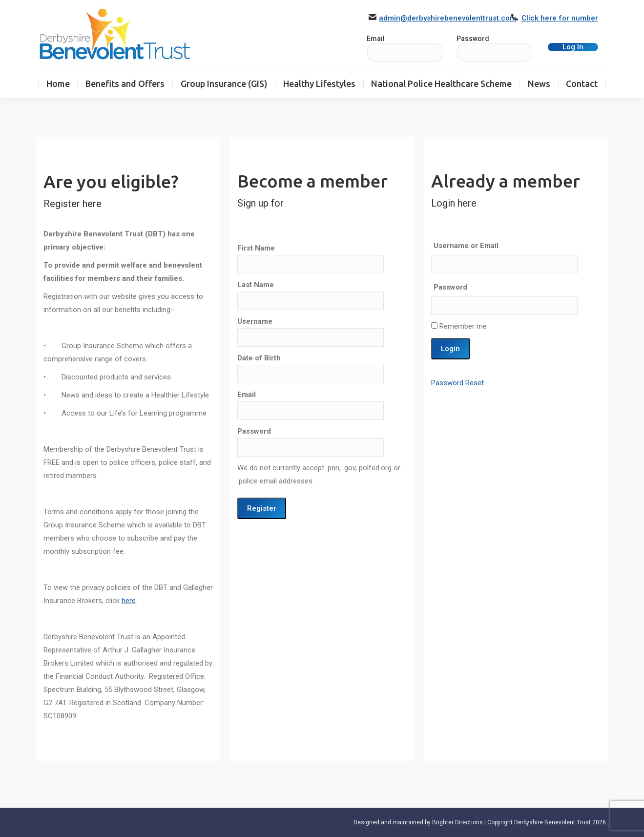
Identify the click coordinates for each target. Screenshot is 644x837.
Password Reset (457, 383)
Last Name (256, 285)
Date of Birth (259, 358)
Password (473, 39)
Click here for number (560, 18)
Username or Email (466, 246)
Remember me (459, 326)
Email (247, 395)
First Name (256, 248)
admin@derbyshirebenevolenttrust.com (447, 18)
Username (255, 321)
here (129, 601)
